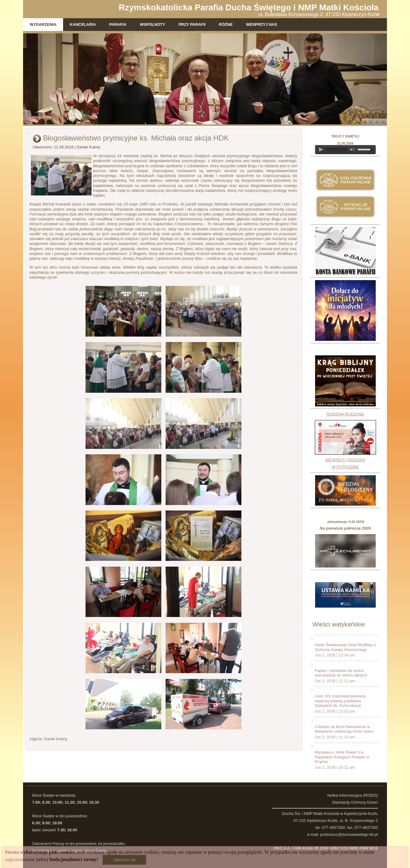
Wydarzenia (43, 24)
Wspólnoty (153, 24)
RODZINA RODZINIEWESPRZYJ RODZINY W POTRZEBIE (345, 441)
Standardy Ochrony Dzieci (355, 802)
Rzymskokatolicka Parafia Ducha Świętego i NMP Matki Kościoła (249, 7)
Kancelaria (83, 24)
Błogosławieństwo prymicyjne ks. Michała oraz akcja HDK (136, 138)
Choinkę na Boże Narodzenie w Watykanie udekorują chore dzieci (344, 729)
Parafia (118, 24)
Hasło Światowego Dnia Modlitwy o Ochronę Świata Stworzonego (345, 647)
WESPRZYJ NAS (262, 24)
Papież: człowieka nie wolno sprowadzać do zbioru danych (341, 673)
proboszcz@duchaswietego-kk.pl (349, 834)
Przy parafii (192, 24)
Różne (226, 24)
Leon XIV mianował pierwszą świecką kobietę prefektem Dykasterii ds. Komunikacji (340, 701)
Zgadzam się (124, 860)
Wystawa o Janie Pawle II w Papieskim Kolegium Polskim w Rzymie (342, 757)
